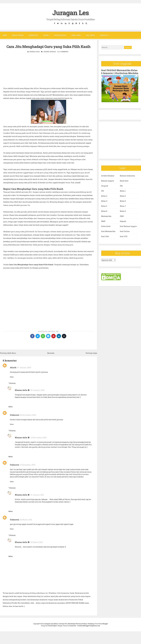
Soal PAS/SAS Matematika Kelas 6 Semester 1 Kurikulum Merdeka (120, 72)
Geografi (105, 186)
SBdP (103, 221)
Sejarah (123, 221)
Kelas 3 (123, 196)
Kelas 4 (104, 201)
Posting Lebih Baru (8, 353)
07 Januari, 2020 (24, 367)
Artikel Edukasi (60, 35)
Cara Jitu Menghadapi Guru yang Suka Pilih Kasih (48, 47)
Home (5, 35)
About (56, 624)
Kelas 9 (123, 211)
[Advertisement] (49, 71)
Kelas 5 (123, 201)
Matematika (33, 35)
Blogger (105, 624)
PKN (122, 216)
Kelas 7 (123, 206)
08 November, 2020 (28, 415)
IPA (121, 186)
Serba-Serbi (76, 35)
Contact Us (63, 624)
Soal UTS (124, 236)
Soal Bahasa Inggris (128, 226)
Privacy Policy (81, 624)
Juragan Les (71, 12)
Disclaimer (72, 624)
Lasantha (73, 626)
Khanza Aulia (21, 390)
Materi (46, 35)
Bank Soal (104, 35)
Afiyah (13, 367)
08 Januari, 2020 (37, 390)
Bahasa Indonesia (127, 176)
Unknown (15, 415)
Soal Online (90, 35)
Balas (12, 377)
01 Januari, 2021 (37, 495)
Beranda (51, 353)
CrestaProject (52, 626)
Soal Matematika (108, 231)
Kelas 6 (104, 206)
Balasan (12, 383)
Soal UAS (105, 236)
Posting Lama (91, 353)
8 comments (64, 52)
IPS (103, 191)
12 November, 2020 (38, 437)
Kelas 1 (123, 191)
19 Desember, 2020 (28, 465)
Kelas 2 (104, 196)
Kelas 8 (104, 211)
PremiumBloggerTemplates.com (89, 626)
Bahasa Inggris (18, 35)
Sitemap (91, 624)
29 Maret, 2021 (26, 520)
